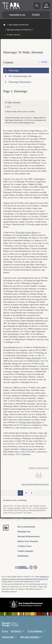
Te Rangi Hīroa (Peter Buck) (30, 422)
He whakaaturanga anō (20, 76)
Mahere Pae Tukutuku (28, 541)
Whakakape (23, 556)
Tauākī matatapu (25, 551)
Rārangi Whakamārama (29, 536)
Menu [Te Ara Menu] (46, 7)
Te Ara (5, 631)
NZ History (18, 631)
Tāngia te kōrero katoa (39, 468)
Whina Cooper (27, 449)
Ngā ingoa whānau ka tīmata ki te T (20, 30)
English (36, 15)
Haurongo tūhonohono (20, 82)
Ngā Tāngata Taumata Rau (19, 25)
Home (4, 25)
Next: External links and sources (35, 484)
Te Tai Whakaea (36, 631)
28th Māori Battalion (31, 637)
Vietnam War (9, 637)
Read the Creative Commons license (26, 569)
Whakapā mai (24, 532)
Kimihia (37, 6)
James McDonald (33, 358)
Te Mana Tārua (25, 546)
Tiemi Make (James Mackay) (27, 233)
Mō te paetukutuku (26, 527)
